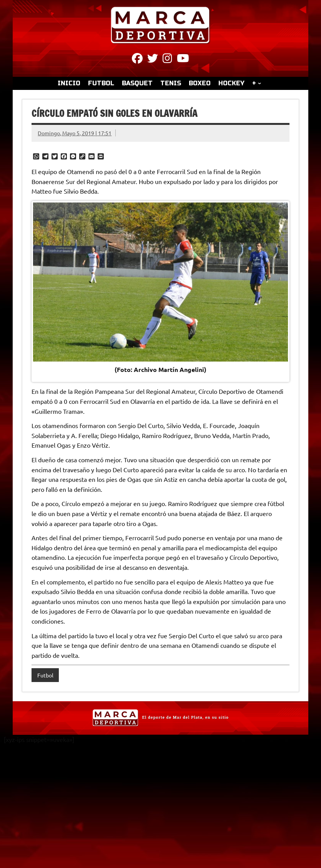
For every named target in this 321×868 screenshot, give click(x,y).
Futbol (45, 675)
